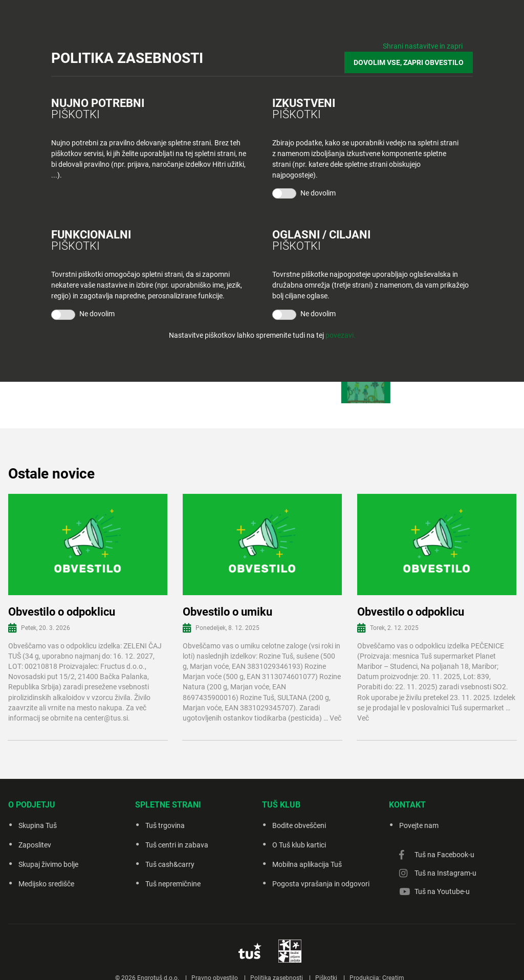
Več (335, 718)
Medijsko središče (46, 884)
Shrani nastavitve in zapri (423, 46)
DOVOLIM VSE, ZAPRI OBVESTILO (409, 62)
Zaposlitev (35, 845)
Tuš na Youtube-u (442, 891)
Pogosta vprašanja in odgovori (321, 884)
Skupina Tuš (38, 825)
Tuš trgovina (165, 825)
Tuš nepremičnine (173, 884)
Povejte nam (419, 825)
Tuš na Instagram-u (445, 873)
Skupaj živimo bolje (48, 864)
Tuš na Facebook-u (444, 855)
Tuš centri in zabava (177, 845)
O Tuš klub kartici (299, 845)
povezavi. (341, 335)
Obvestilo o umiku (227, 612)
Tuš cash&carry (170, 864)
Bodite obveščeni (299, 825)
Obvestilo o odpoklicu (62, 612)
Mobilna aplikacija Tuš (307, 864)
